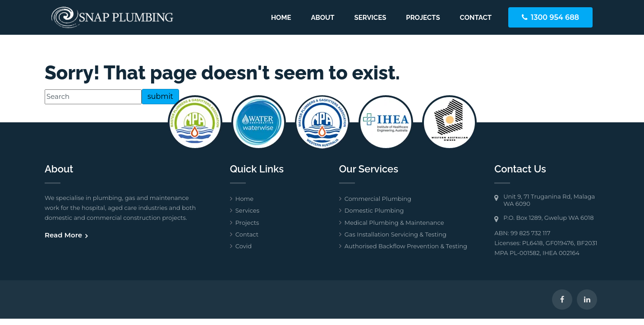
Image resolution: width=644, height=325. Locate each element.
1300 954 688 (555, 17)
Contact (476, 18)
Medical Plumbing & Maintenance (394, 223)
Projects (423, 18)
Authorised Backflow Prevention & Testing (406, 246)
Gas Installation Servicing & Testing (396, 234)
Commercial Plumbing (378, 199)
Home (281, 18)
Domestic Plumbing (374, 210)
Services (370, 18)
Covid (244, 246)
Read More (63, 235)
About (322, 18)
